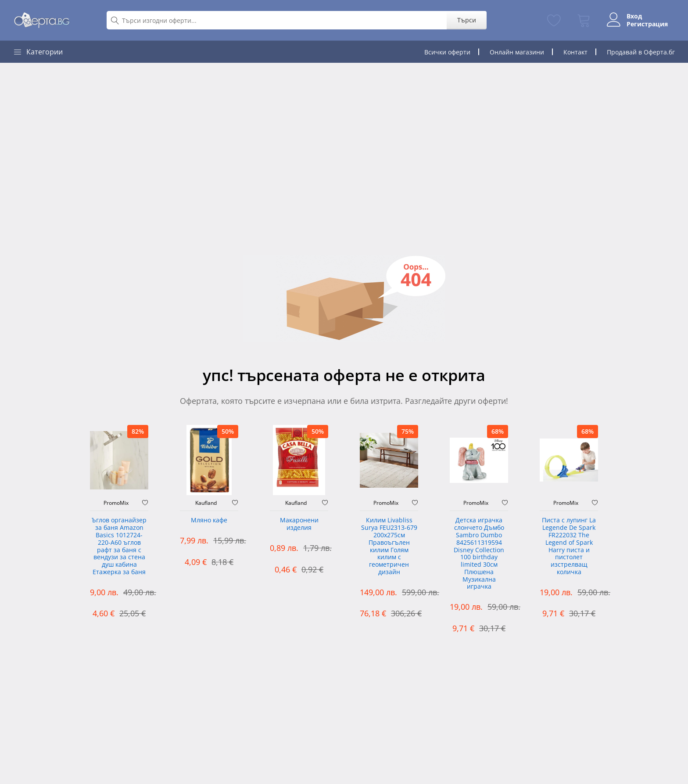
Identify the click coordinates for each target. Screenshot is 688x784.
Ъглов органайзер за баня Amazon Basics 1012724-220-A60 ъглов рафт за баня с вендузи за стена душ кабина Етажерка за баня (119, 546)
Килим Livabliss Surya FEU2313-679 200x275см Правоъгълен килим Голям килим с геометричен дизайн (389, 546)
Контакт (575, 52)
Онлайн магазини (517, 52)
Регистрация (647, 24)
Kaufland (206, 503)
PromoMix (116, 503)
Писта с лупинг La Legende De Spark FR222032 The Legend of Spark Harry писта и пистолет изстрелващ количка (569, 546)
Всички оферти (447, 52)
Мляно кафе (209, 520)
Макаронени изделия (299, 524)
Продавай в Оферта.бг (641, 52)
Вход (634, 16)
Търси (467, 20)
